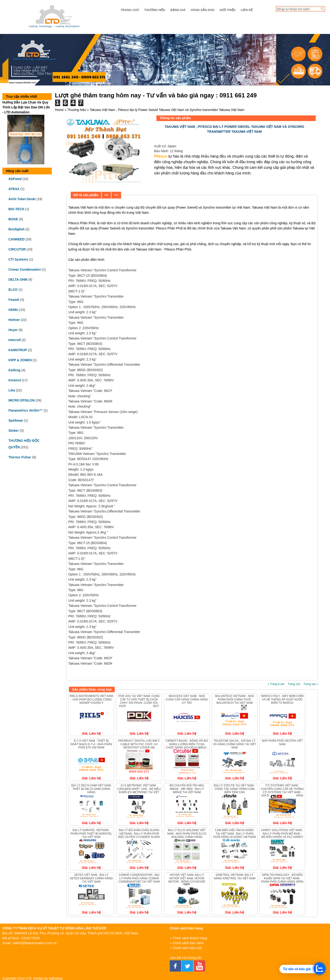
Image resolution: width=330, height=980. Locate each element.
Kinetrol (15, 380)
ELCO (13, 290)
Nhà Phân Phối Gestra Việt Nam (282, 742)
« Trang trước (276, 684)
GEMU (13, 310)
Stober (14, 431)
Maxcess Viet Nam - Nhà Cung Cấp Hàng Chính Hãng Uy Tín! (187, 699)
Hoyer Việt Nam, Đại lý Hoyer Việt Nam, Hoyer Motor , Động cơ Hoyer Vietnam (187, 880)
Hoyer (13, 330)
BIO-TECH (16, 209)
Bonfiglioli (16, 229)
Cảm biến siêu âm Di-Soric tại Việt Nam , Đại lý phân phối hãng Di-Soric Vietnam (235, 834)
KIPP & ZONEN (20, 360)
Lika (12, 390)
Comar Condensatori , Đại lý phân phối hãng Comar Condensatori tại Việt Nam (139, 878)
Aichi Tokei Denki (22, 199)
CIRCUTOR (17, 249)
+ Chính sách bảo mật (186, 948)
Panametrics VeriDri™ (26, 410)
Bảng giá (178, 10)
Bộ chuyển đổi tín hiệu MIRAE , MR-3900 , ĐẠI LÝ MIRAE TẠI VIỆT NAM (187, 789)
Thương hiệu (155, 10)
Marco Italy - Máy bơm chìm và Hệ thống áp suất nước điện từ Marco (282, 699)
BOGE (13, 219)
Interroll (15, 340)
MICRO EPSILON (22, 400)
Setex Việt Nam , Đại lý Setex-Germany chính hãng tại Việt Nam (91, 878)
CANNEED (17, 239)
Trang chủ (130, 10)
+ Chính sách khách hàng (188, 938)
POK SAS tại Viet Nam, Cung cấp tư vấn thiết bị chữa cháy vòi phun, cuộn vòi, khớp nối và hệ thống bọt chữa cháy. (139, 703)
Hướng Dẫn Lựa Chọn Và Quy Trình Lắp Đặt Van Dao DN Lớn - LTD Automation (26, 107)
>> (106, 195)
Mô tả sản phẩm (86, 195)
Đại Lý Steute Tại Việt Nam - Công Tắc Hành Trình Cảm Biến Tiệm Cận (235, 789)
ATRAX (14, 189)
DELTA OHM (18, 280)
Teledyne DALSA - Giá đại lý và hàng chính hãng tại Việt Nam (234, 744)
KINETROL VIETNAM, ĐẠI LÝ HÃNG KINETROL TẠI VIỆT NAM (234, 877)
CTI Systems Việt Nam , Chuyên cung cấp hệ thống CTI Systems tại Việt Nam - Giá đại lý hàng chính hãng (282, 790)
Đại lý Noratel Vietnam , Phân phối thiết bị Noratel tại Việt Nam (91, 834)
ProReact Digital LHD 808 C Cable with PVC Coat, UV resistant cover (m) (139, 744)
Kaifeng (14, 370)
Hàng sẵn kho (202, 10)
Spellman (16, 420)
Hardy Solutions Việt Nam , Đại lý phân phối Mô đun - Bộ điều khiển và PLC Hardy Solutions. (282, 835)
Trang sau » (311, 684)
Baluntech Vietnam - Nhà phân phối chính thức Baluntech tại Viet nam (235, 699)
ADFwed (15, 179)
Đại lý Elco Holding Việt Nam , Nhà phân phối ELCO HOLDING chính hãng (187, 834)
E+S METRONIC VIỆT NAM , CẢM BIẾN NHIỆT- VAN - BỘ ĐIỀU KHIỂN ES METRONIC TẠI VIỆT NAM (139, 790)
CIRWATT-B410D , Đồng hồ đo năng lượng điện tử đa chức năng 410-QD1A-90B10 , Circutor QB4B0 (187, 746)
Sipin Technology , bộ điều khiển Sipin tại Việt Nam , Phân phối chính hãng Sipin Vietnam (282, 880)
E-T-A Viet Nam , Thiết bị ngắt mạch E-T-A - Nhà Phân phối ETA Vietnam (91, 744)
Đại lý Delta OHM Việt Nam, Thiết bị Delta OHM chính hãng (91, 789)
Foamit (14, 300)
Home (59, 110)
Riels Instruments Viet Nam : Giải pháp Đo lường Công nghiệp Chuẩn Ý (91, 699)
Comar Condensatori (25, 269)
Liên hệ (247, 10)
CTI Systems (18, 259)
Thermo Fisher (20, 457)
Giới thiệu (228, 10)
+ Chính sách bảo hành (187, 943)
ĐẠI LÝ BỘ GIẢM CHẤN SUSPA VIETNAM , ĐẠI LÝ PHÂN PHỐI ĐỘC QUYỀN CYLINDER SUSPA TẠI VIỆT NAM (139, 835)
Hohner (14, 320)
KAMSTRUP (18, 350)
